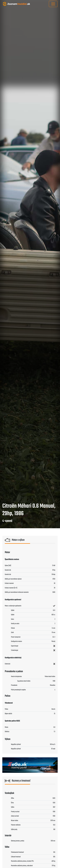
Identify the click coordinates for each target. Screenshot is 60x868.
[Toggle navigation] (53, 4)
